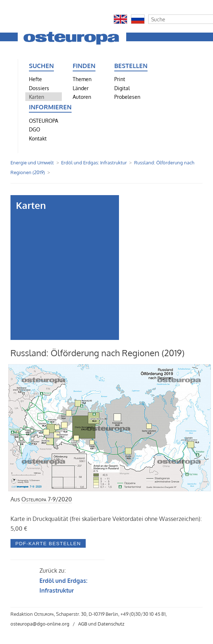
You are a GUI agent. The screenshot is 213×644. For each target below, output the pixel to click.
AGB (83, 624)
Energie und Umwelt (32, 163)
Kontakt (38, 138)
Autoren (82, 97)
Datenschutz (111, 624)
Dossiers (39, 88)
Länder (81, 88)
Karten (37, 97)
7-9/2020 (47, 499)
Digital (122, 88)
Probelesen (127, 97)
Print (120, 79)
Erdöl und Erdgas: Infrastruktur (94, 163)
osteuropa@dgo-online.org (40, 624)
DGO (35, 129)
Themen (82, 79)
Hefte (35, 79)
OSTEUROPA (44, 121)
